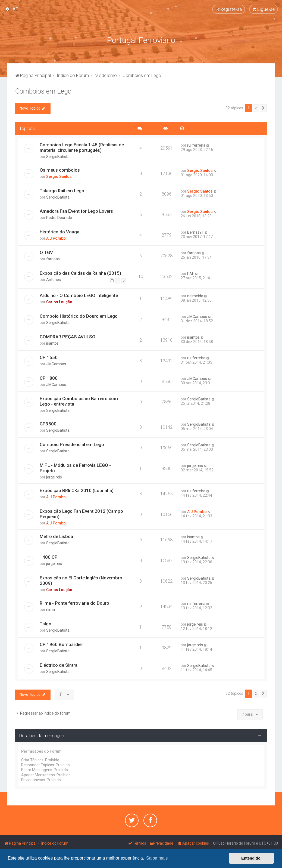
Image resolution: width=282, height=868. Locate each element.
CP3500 (48, 424)
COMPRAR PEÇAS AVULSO (68, 336)
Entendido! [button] (251, 858)
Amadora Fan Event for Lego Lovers (76, 211)
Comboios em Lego (43, 91)
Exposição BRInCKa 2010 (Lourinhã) (77, 490)
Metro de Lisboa (56, 536)
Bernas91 (195, 232)
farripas (53, 259)
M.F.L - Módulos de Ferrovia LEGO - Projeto (75, 468)
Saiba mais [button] (157, 858)
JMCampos (197, 316)
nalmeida (195, 296)
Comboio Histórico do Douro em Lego (79, 316)
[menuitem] (12, 9)
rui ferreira (196, 145)
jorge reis (54, 477)
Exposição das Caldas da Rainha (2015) (80, 273)
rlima (51, 609)
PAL (191, 273)
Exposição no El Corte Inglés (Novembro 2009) (81, 580)
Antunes (54, 279)
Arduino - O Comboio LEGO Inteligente (79, 295)
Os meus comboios (60, 170)
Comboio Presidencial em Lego (72, 444)
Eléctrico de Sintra (59, 665)
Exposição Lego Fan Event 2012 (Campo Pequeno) (81, 514)
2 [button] (256, 108)
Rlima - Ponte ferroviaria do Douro (74, 603)
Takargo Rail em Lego (62, 190)
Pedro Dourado (59, 218)
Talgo (46, 623)
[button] (263, 108)
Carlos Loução (59, 302)
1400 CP (49, 557)
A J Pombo (56, 238)
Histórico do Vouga (59, 231)
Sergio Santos (59, 176)
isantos (52, 343)
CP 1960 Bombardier (61, 644)
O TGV (46, 252)
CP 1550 (49, 357)
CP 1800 (49, 378)
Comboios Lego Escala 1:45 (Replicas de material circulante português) (82, 147)
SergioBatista (58, 156)
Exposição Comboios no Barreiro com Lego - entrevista (79, 401)
